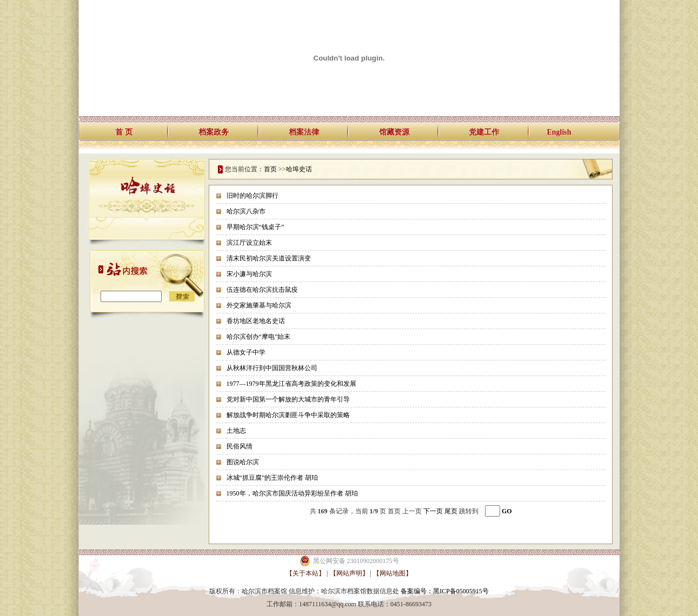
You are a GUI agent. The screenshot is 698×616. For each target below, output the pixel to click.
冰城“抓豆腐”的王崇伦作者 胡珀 (272, 478)
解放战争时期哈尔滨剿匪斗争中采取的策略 (288, 415)
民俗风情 (240, 446)
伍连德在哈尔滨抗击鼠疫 (262, 290)
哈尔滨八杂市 (246, 211)
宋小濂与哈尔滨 (249, 274)
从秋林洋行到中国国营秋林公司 (272, 368)
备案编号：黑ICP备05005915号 (445, 591)
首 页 (124, 132)
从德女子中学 (246, 352)
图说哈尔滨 (243, 462)
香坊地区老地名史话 (256, 321)
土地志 (236, 431)
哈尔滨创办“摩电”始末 (259, 337)
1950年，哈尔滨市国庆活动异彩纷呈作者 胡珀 (292, 493)
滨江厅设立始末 (249, 243)
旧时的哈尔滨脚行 (252, 196)
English (559, 132)
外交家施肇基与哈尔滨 (259, 305)
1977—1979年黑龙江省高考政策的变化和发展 (291, 384)
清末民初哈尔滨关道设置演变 (269, 258)
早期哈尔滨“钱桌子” (255, 227)
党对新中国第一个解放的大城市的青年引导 (288, 399)
